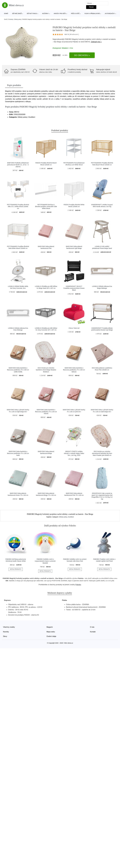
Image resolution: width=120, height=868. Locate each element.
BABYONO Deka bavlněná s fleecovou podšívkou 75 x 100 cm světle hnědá (18, 370)
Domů (6, 13)
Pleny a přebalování (92, 13)
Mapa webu (51, 632)
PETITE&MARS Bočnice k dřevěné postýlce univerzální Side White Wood (46, 207)
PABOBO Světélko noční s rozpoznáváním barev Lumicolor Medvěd (45, 561)
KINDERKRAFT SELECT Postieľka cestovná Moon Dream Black (74, 288)
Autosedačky (110, 13)
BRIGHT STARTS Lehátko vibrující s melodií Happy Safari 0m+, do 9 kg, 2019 (74, 453)
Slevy (5, 636)
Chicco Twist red (74, 328)
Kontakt (93, 632)
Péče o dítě (75, 13)
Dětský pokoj (32, 13)
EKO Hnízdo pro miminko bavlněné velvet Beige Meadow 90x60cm (46, 370)
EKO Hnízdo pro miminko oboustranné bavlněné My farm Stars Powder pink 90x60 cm (102, 453)
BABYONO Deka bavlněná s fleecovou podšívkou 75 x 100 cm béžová (74, 370)
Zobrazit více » (96, 42)
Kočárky (45, 13)
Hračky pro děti (60, 13)
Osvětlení (71, 517)
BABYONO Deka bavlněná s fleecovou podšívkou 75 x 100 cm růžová (46, 412)
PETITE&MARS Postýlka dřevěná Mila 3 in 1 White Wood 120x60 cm (18, 207)
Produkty (11, 19)
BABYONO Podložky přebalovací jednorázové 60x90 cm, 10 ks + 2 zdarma (18, 165)
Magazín (50, 627)
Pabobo (75, 42)
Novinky (6, 632)
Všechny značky (9, 627)
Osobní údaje (51, 636)
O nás (92, 627)
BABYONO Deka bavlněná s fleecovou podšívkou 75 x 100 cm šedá (18, 453)
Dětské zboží (17, 13)
